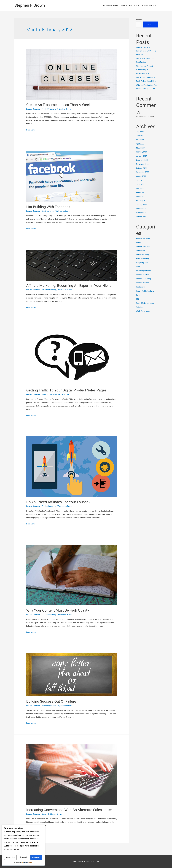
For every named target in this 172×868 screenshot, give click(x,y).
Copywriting (141, 254)
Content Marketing (50, 615)
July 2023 (140, 135)
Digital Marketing (143, 258)
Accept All (36, 857)
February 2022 (142, 204)
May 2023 (140, 143)
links (138, 270)
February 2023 (142, 155)
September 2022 (143, 176)
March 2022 (141, 200)
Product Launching (50, 506)
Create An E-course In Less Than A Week (58, 105)
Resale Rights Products (145, 294)
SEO (138, 302)
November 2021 (142, 216)
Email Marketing (49, 211)
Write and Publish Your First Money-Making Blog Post (146, 89)
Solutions (140, 310)
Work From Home (143, 314)
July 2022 (140, 184)
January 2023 (142, 159)
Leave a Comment (34, 109)
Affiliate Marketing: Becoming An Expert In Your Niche (69, 286)
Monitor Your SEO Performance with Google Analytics (146, 51)
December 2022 (142, 163)
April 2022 (140, 196)
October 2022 (142, 171)
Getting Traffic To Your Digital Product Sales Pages (66, 390)
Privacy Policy (148, 5)
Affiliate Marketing (50, 290)
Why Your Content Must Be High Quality (58, 610)
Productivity (141, 290)
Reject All (24, 857)
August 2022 (141, 180)
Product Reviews (143, 286)
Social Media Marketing (146, 306)
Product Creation (49, 109)
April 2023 (140, 147)
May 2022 (140, 192)
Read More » (31, 130)
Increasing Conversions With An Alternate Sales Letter (69, 810)
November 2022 (142, 167)
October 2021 (142, 220)
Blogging (140, 246)
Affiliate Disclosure (110, 5)
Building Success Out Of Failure (51, 701)
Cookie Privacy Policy (130, 5)
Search (139, 20)
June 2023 (140, 139)
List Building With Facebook (48, 207)
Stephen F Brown (30, 5)
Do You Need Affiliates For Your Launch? (58, 502)
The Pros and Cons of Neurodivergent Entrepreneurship (145, 70)
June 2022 (140, 188)
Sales (44, 814)
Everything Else (48, 395)
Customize (10, 857)
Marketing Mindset (50, 706)
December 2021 (142, 212)
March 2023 (141, 151)
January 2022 (142, 208)
